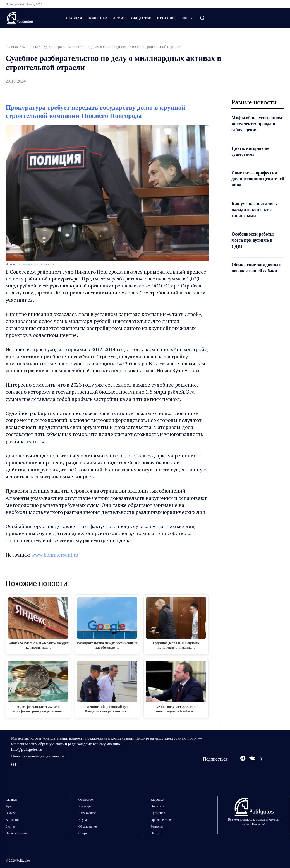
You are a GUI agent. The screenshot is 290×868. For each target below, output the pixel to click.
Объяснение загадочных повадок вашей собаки (254, 277)
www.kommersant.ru (38, 264)
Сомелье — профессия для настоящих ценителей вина (257, 185)
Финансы (30, 47)
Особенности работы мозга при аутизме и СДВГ (255, 246)
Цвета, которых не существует (252, 157)
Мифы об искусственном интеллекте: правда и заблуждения (256, 127)
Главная (12, 47)
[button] (202, 18)
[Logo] (30, 18)
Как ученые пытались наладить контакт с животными (257, 215)
